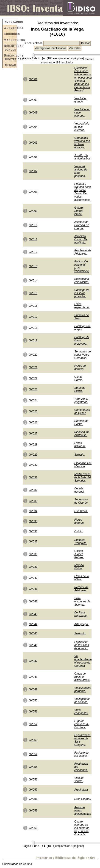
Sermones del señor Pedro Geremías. (83, 355)
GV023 (33, 389)
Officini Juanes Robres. (79, 554)
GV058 (33, 799)
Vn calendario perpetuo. (83, 689)
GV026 (33, 423)
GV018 (33, 328)
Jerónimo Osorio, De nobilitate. (81, 239)
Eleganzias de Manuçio (83, 465)
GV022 (33, 378)
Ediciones (10, 34)
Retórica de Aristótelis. (81, 589)
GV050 (33, 701)
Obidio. (79, 531)
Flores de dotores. (80, 367)
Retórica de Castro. (81, 423)
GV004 (33, 127)
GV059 (33, 811)
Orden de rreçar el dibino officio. (82, 677)
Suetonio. (80, 633)
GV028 (33, 445)
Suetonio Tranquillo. (81, 542)
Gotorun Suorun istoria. (79, 211)
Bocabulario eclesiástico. (82, 281)
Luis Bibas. (81, 511)
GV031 (33, 477)
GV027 (33, 434)
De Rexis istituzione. (81, 614)
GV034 (33, 511)
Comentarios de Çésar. (82, 411)
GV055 (33, 767)
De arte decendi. (79, 490)
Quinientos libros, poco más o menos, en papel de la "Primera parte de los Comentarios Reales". (83, 79)
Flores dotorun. (79, 521)
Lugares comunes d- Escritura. (82, 724)
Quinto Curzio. (79, 378)
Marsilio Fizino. (79, 567)
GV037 (33, 542)
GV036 (33, 531)
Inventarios (10, 22)
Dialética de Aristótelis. (82, 434)
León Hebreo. (83, 799)
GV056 (33, 780)
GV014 (33, 281)
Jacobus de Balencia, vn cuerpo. (82, 225)
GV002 (33, 100)
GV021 (33, 367)
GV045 (33, 633)
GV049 (33, 689)
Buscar (10, 65)
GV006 (33, 157)
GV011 (33, 239)
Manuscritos (10, 40)
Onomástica (10, 28)
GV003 (33, 113)
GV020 (33, 355)
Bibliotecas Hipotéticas (10, 57)
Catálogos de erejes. (82, 328)
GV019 (33, 340)
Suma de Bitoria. (80, 389)
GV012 (33, 252)
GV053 (33, 740)
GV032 (33, 490)
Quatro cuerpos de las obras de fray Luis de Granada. (82, 828)
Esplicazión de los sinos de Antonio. (82, 645)
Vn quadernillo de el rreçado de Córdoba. (83, 661)
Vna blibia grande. (80, 100)
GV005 (33, 143)
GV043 (33, 614)
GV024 (33, 400)
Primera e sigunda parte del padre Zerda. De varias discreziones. (83, 192)
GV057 (33, 790)
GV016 (33, 306)
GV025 (33, 411)
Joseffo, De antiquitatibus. (83, 157)
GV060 (33, 828)
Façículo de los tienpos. (81, 754)
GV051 (33, 712)
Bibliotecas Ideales (10, 48)
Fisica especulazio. (82, 306)
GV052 (33, 724)
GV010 (33, 225)
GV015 (33, 293)
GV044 (33, 624)
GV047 (33, 661)
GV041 (33, 589)
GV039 (33, 567)
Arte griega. (81, 624)
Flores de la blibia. (82, 578)
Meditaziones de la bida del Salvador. (82, 477)
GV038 (33, 554)
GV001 (33, 79)
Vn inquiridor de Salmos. (82, 701)
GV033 (33, 501)
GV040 (33, 578)
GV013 (33, 266)
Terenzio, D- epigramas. (82, 400)
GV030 (33, 465)
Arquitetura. (81, 790)
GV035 (33, 521)
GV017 (33, 317)
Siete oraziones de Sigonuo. (82, 601)
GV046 (33, 645)
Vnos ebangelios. (81, 712)
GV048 (33, 677)
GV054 (33, 754)
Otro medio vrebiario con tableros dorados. (82, 143)
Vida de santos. (79, 780)
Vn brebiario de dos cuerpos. (82, 127)
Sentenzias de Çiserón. (81, 501)
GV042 (33, 601)
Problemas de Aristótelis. (83, 252)
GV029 (33, 455)
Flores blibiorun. (80, 445)
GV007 (33, 171)
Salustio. (80, 455)
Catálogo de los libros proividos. (82, 293)
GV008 (33, 192)
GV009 (33, 211)
